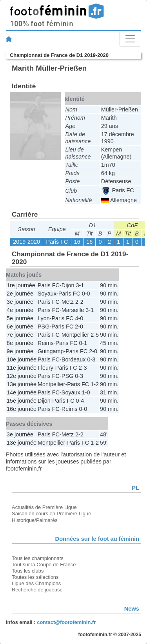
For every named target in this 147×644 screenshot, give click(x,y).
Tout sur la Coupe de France (44, 565)
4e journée (20, 310)
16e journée (22, 409)
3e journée (20, 302)
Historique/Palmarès (35, 520)
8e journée (20, 343)
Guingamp (51, 351)
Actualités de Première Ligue (44, 507)
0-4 (80, 401)
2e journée (20, 294)
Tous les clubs (28, 571)
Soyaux (47, 294)
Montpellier (75, 335)
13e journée (22, 384)
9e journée (20, 351)
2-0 (79, 327)
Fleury (45, 368)
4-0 (79, 318)
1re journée (21, 285)
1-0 (86, 392)
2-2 (79, 302)
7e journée (20, 335)
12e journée (22, 376)
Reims (46, 343)
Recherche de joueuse (37, 590)
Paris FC (118, 190)
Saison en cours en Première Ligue (51, 514)
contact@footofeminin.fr (66, 622)
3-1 (80, 285)
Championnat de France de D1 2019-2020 (59, 55)
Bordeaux (74, 359)
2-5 (95, 335)
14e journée (22, 392)
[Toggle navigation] (130, 39)
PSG (44, 327)
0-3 (91, 359)
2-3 (83, 368)
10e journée (22, 359)
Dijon (68, 285)
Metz (68, 302)
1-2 (95, 384)
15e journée (22, 401)
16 (77, 242)
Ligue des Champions (36, 583)
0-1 (83, 343)
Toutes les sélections (35, 577)
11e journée (22, 368)
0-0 (86, 294)
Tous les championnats (38, 558)
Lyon (44, 318)
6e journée (20, 327)
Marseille (73, 310)
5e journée (20, 318)
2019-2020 (26, 242)
